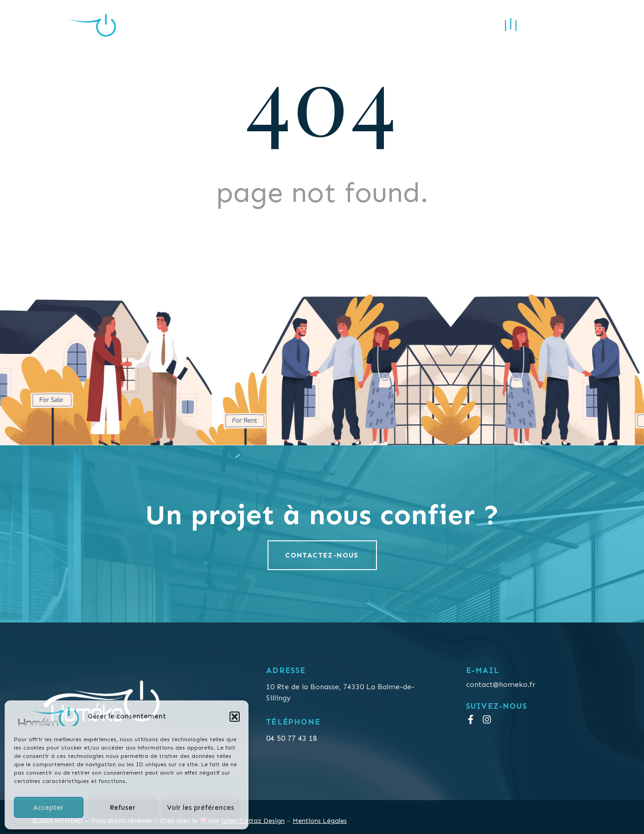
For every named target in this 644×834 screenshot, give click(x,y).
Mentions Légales (320, 821)
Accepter (48, 808)
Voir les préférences (201, 808)
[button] (235, 717)
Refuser (122, 808)
